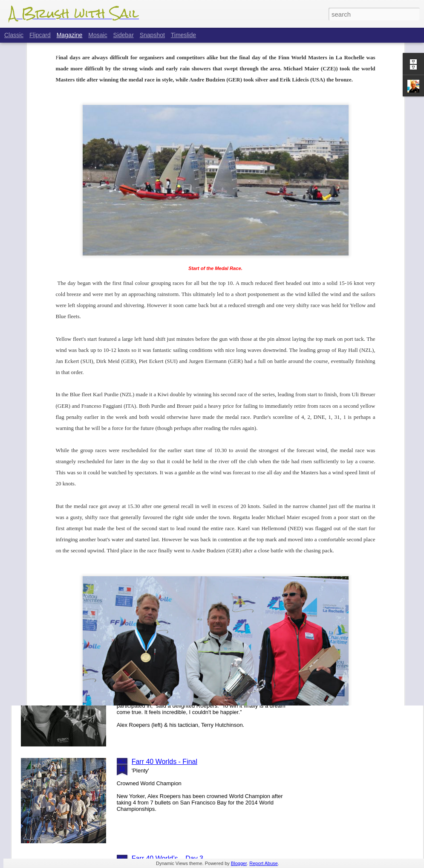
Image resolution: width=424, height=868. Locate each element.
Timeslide (183, 35)
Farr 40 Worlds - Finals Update (178, 665)
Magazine (70, 35)
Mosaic (98, 35)
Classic (14, 35)
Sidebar (124, 35)
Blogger (239, 863)
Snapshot (152, 35)
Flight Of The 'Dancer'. (166, 568)
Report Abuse (264, 863)
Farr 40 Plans (152, 471)
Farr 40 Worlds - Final (164, 762)
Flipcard (40, 35)
